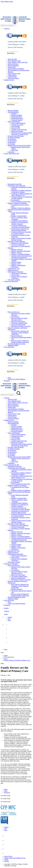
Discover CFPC (16, 128)
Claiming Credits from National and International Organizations (21, 257)
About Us (7, 29)
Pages (6, 789)
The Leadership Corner (14, 61)
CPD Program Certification (15, 272)
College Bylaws (12, 77)
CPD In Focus (15, 275)
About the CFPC (12, 59)
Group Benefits (16, 126)
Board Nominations (13, 66)
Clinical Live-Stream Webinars (16, 379)
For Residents (12, 142)
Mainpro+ (11, 248)
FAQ (9, 619)
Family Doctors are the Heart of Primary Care (17, 660)
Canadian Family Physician (19, 130)
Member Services (9, 80)
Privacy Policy (8, 856)
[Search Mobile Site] (8, 395)
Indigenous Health (13, 345)
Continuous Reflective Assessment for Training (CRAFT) (21, 233)
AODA (6, 860)
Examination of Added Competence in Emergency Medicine (21, 191)
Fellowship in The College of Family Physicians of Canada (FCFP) (22, 134)
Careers (10, 617)
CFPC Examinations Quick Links (21, 202)
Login (6, 614)
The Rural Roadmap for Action (16, 344)
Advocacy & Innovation (11, 281)
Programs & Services (17, 125)
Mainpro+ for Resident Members (21, 254)
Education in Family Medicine (16, 241)
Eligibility (14, 114)
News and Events (9, 347)
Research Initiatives (17, 336)
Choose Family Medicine (18, 123)
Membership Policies (17, 118)
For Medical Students (14, 138)
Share (2, 663)
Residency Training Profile (19, 216)
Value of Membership (14, 122)
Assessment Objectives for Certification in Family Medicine (21, 226)
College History (12, 75)
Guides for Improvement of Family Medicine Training (21, 239)
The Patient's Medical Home (19, 323)
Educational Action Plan (15, 184)
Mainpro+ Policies (16, 253)
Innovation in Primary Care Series (21, 326)
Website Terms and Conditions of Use (15, 858)
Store (9, 620)
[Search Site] (8, 25)
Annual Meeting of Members (16, 69)
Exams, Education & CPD (12, 153)
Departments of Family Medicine (21, 246)
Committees (11, 152)
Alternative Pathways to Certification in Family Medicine (22, 198)
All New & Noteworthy (18, 245)
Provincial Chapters (13, 78)
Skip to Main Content (7, 1)
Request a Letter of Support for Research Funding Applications (20, 341)
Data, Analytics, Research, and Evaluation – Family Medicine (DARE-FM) (20, 333)
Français (7, 611)
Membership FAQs (17, 117)
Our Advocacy (15, 317)
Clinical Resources (13, 270)
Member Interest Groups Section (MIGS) (19, 146)
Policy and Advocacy (14, 312)
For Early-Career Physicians (16, 136)
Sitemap (7, 861)
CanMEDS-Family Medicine (19, 221)
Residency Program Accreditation (17, 203)
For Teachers (11, 144)
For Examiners (12, 139)
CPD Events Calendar (14, 280)
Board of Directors (13, 64)
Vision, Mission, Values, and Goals (18, 62)
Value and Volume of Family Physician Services (19, 319)
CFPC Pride (15, 150)
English (6, 608)
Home (6, 656)
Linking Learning (16, 262)
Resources (7, 381)
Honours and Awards (17, 131)
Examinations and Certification (17, 186)
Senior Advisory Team (14, 73)
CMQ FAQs (15, 267)
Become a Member (13, 110)
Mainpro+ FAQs (16, 264)
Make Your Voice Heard (18, 321)
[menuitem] (18, 611)
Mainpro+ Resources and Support (21, 251)
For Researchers (12, 141)
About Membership (13, 112)
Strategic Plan (12, 67)
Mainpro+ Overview (17, 249)
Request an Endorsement (18, 325)
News (9, 378)
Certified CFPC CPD (14, 269)
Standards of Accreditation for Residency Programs (20, 223)
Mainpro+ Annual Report (18, 265)
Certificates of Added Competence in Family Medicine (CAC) (22, 194)
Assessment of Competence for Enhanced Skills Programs (20, 229)
